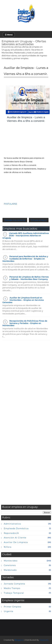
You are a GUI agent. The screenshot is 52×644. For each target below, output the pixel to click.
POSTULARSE (11, 204)
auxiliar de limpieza (16, 542)
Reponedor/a (11, 533)
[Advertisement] (26, 142)
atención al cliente (15, 538)
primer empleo (13, 607)
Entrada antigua (39, 220)
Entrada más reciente (15, 220)
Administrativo (12, 524)
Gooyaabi (44, 640)
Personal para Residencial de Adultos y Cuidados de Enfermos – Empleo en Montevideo (25, 259)
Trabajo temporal (14, 593)
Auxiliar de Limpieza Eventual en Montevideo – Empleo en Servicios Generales (23, 300)
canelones (10, 565)
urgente (9, 611)
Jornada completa (14, 584)
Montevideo (11, 561)
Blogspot (19, 640)
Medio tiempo (12, 588)
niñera (8, 547)
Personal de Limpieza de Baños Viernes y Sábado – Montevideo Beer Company (29, 278)
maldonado (10, 570)
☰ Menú (9, 35)
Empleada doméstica (16, 528)
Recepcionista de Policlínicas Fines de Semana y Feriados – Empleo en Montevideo (25, 323)
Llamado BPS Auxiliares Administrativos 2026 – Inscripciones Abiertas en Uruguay (26, 236)
